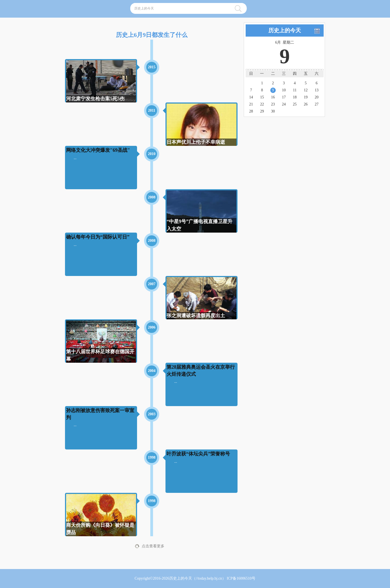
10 (284, 90)
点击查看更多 (153, 546)
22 (262, 104)
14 (251, 97)
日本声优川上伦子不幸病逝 (196, 142)
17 (284, 97)
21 (251, 104)
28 (251, 111)
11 (295, 90)
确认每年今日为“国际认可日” (98, 237)
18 (295, 97)
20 (317, 97)
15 (262, 97)
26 (306, 104)
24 (284, 104)
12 (306, 90)
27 (317, 104)
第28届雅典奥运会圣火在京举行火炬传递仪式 (201, 370)
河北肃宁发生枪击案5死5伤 (95, 99)
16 (273, 97)
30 (273, 111)
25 (295, 104)
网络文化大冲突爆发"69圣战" (98, 150)
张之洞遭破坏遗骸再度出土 (196, 316)
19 (306, 97)
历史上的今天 (181, 578)
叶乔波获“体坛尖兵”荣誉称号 (198, 454)
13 (317, 90)
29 (262, 111)
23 (273, 104)
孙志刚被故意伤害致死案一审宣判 (100, 414)
